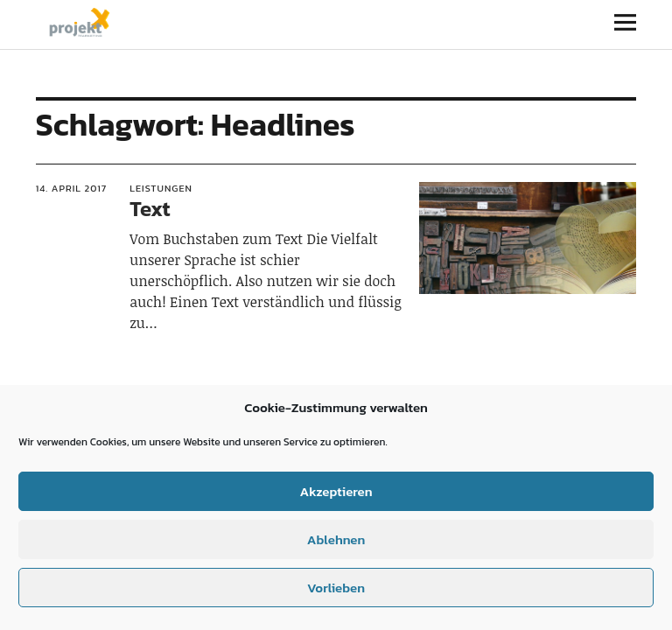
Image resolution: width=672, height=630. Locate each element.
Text (150, 209)
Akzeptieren (336, 491)
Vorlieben (336, 588)
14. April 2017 (72, 188)
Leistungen (161, 188)
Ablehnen (336, 539)
